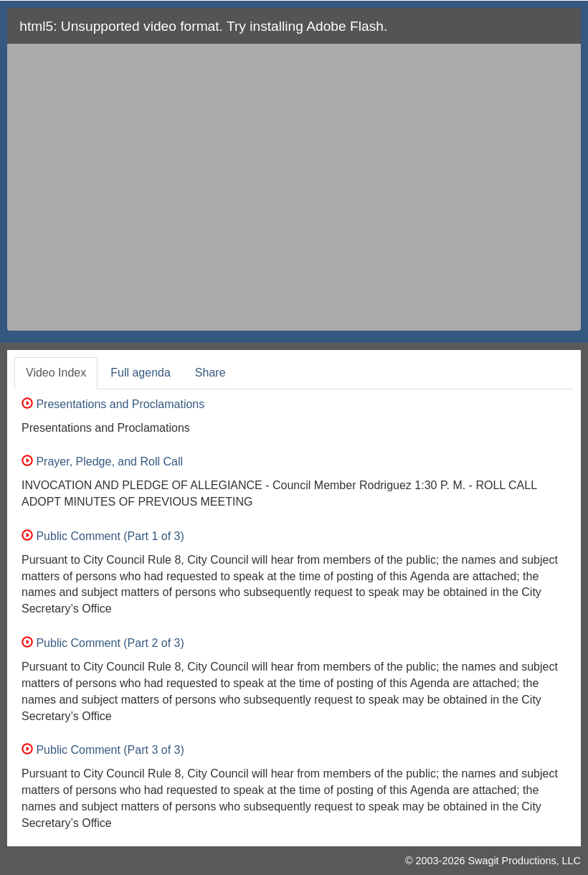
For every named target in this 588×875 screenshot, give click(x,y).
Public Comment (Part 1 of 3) (103, 536)
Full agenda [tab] (141, 373)
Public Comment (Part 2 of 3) (103, 643)
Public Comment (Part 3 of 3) (103, 750)
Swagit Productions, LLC (524, 861)
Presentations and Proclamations (113, 404)
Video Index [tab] (56, 373)
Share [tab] (210, 373)
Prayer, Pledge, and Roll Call (102, 462)
